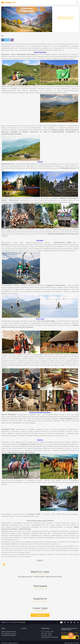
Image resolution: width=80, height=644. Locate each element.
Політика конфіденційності (10, 643)
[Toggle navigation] (77, 2)
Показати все (40, 615)
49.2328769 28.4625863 (8, 635)
